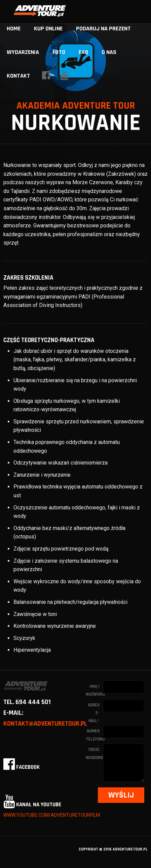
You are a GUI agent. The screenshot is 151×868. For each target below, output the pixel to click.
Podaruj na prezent (103, 29)
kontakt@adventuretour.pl (45, 724)
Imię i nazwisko (94, 690)
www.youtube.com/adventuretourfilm (52, 815)
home (14, 29)
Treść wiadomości (94, 753)
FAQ (83, 52)
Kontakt (18, 76)
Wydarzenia (23, 52)
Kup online (48, 29)
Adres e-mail (94, 713)
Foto (59, 52)
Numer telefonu (94, 735)
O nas (109, 52)
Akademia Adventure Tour (76, 106)
